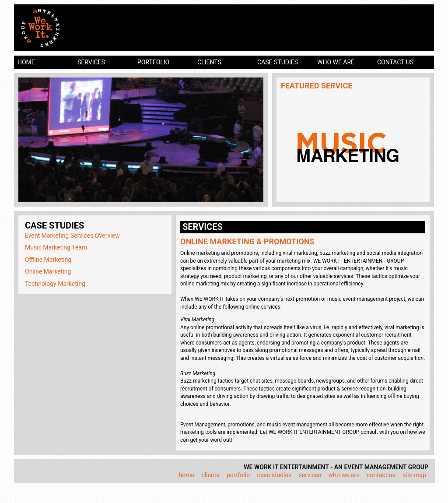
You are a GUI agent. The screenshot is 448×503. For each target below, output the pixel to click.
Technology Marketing (55, 284)
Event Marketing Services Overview (72, 236)
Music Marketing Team (56, 247)
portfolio (153, 62)
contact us (395, 62)
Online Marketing (48, 271)
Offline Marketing (48, 260)
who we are (336, 62)
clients (209, 62)
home (26, 62)
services (91, 62)
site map (414, 475)
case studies (278, 62)
